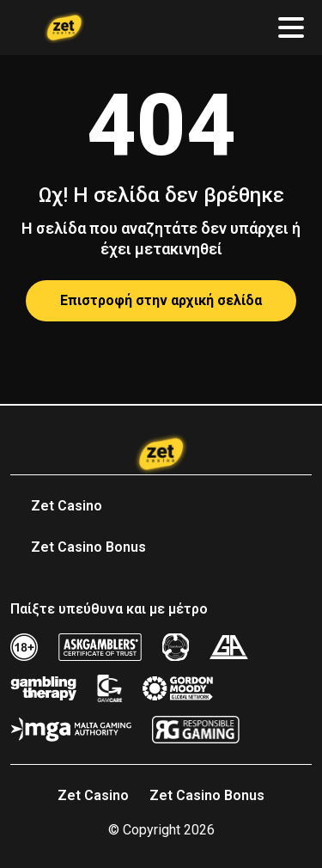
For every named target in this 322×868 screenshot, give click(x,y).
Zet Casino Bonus (88, 547)
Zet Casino (67, 506)
